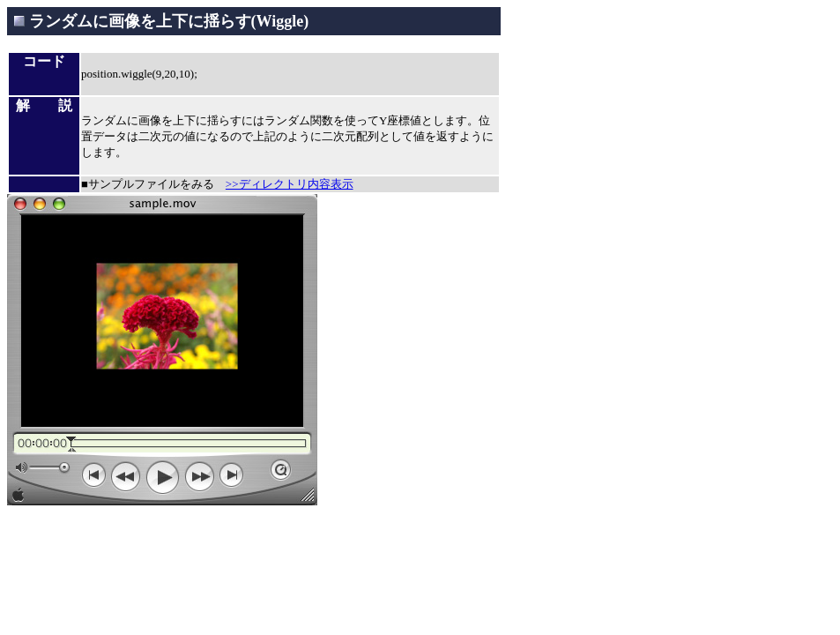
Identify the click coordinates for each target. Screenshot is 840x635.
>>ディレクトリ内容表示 (290, 184)
